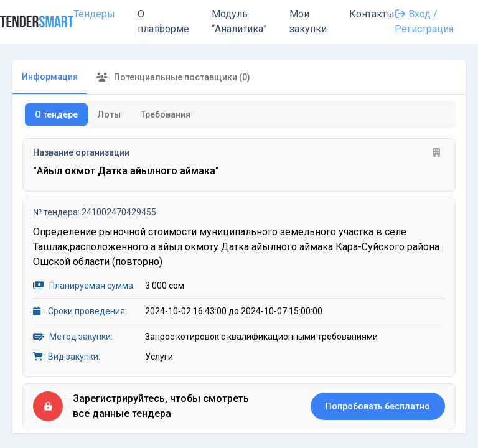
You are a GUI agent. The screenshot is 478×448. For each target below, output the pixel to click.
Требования (166, 114)
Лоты (109, 114)
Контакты (372, 14)
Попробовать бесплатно (378, 406)
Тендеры (94, 14)
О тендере (56, 114)
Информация (50, 77)
